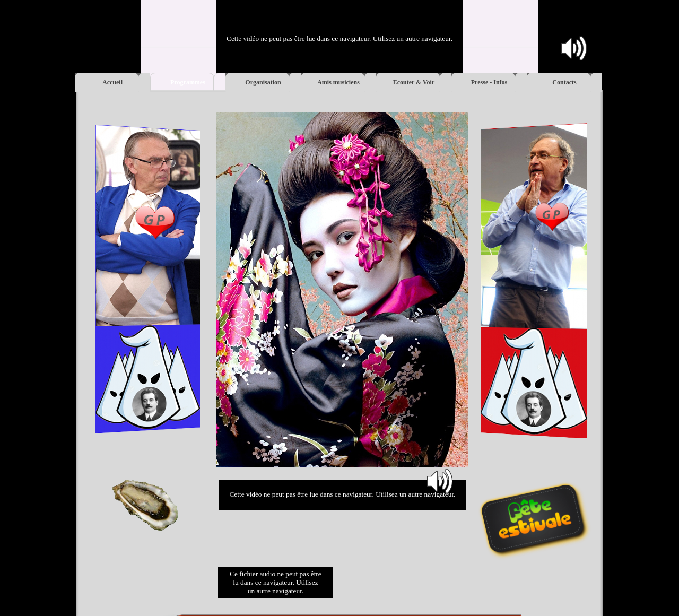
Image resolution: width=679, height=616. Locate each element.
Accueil (112, 82)
